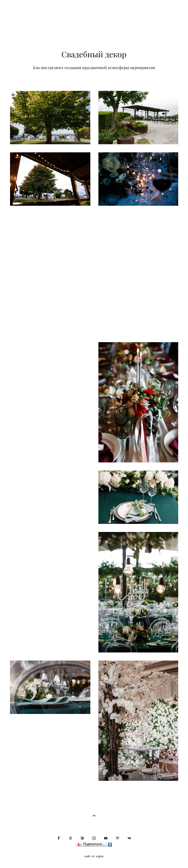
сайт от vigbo (94, 856)
